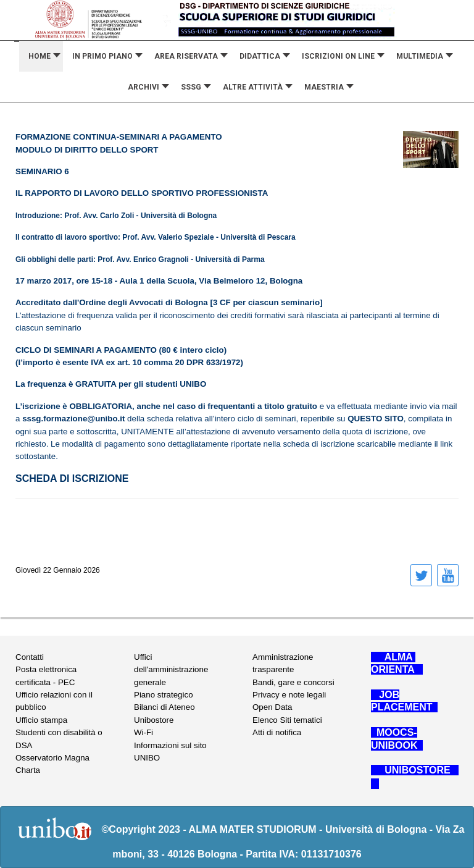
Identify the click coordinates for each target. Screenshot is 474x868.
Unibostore (154, 720)
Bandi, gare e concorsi (293, 682)
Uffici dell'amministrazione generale (171, 670)
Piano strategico (164, 695)
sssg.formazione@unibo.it (73, 419)
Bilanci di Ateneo (164, 707)
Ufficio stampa (41, 720)
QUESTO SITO (376, 419)
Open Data (272, 707)
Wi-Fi (143, 732)
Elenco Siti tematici (287, 720)
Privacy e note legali (289, 695)
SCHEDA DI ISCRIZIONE (72, 478)
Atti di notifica (277, 732)
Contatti (30, 657)
